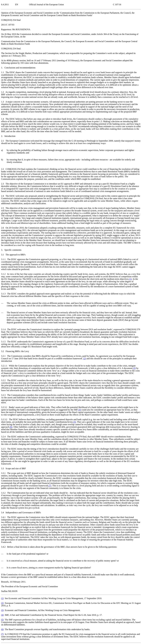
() (130, 279)
